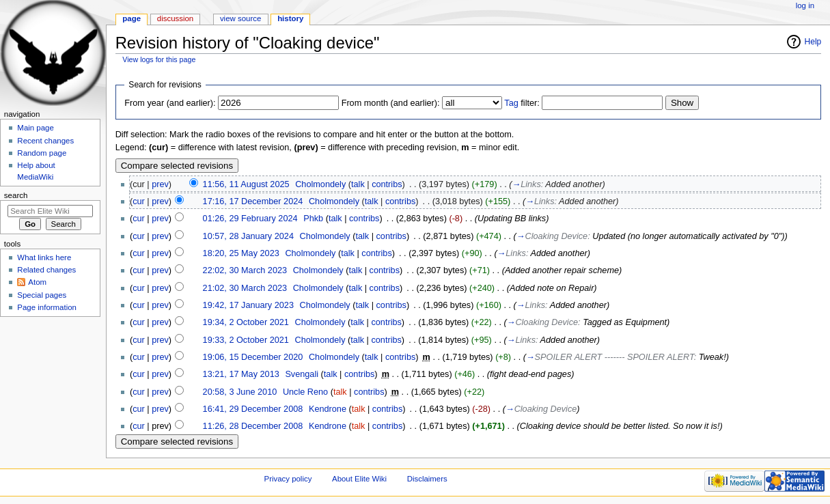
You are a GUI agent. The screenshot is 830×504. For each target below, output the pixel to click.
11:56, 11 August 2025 (246, 184)
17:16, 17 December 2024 (253, 201)
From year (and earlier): (170, 103)
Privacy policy (288, 479)
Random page (42, 153)
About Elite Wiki (359, 479)
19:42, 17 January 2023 (248, 305)
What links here (44, 257)
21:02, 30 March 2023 (245, 288)
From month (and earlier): (391, 103)
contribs (387, 184)
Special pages (42, 295)
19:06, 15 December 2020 (253, 357)
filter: (522, 103)
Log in (805, 5)
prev (160, 184)
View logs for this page (159, 59)
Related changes (46, 270)
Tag (511, 103)
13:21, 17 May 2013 (241, 374)
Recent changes (45, 141)
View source (240, 18)
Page (132, 18)
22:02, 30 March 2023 (245, 270)
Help (813, 42)
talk (358, 184)
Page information (47, 307)
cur (139, 201)
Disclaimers (427, 479)
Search (16, 195)
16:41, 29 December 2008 (253, 409)
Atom (37, 282)
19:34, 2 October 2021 (246, 322)
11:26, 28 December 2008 (253, 426)
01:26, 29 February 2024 (250, 219)
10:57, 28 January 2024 (248, 236)
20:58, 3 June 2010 (240, 392)
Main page (36, 128)
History (290, 18)
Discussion (175, 18)
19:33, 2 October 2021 (246, 340)
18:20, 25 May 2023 (241, 253)
